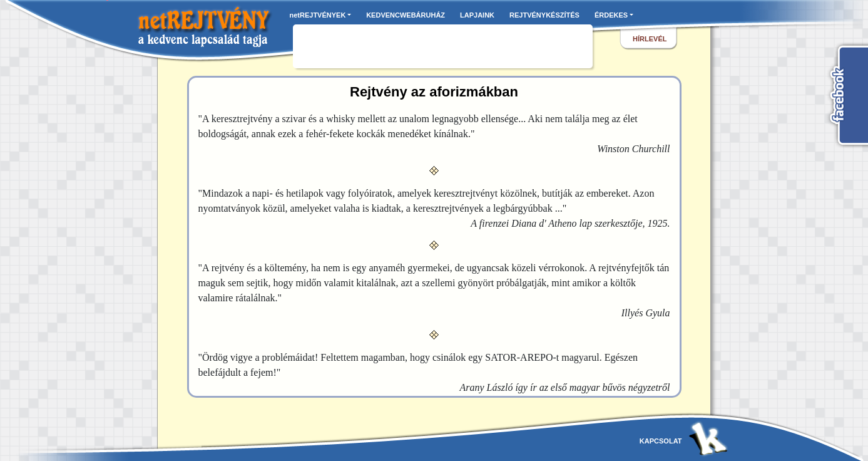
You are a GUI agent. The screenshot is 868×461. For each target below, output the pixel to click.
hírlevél (650, 39)
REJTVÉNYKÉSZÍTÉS (544, 15)
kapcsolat (661, 441)
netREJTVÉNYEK (318, 15)
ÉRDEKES (611, 15)
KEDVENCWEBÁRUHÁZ (406, 15)
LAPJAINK (477, 15)
